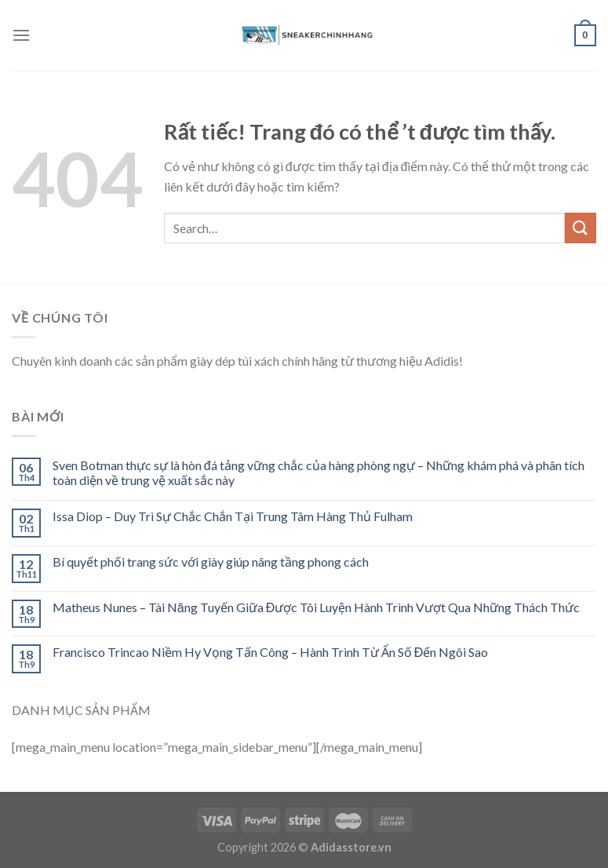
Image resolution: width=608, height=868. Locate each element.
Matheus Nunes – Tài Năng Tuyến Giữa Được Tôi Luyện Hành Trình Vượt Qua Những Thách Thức (316, 607)
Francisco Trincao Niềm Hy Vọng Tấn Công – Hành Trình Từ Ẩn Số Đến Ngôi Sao (271, 652)
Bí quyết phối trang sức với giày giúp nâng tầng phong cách (211, 562)
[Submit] (581, 228)
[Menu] (21, 35)
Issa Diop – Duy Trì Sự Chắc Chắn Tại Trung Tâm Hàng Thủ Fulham (233, 516)
